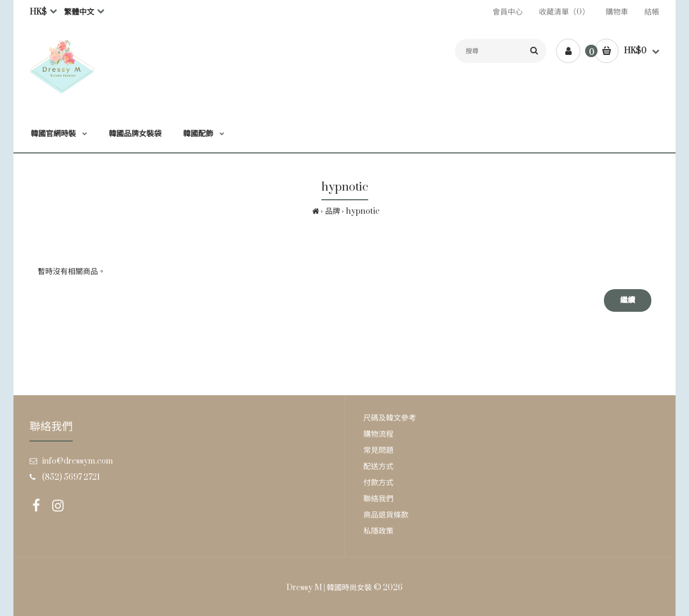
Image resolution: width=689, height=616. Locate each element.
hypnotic (363, 211)
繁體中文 (79, 12)
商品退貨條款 (386, 515)
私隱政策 (378, 531)
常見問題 (378, 450)
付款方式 (378, 483)
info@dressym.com (78, 461)
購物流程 (378, 434)
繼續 (628, 300)
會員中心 (508, 12)
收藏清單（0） (564, 12)
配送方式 (378, 467)
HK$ (38, 12)
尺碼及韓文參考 (390, 418)
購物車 (617, 12)
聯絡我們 (378, 499)
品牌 (333, 211)
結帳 (652, 12)
